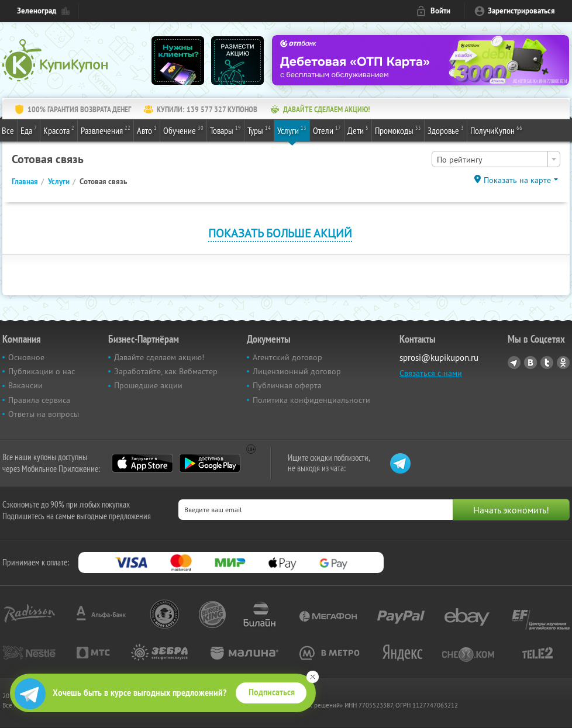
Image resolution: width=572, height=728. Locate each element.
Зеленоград (37, 11)
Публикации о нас (42, 371)
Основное (26, 357)
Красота (59, 130)
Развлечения (106, 130)
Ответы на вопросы (44, 414)
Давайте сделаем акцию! (159, 357)
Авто (147, 130)
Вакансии (25, 385)
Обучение (183, 130)
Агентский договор (287, 357)
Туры (259, 130)
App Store (142, 463)
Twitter (547, 363)
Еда (29, 130)
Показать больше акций (280, 233)
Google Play (210, 463)
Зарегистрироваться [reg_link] (521, 11)
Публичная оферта (287, 385)
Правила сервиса (39, 400)
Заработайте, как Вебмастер (166, 371)
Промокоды (398, 130)
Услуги (292, 130)
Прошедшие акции (148, 385)
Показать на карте (517, 180)
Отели (327, 130)
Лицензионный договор (297, 371)
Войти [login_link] (440, 11)
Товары (225, 130)
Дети (358, 130)
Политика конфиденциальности (311, 400)
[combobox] (496, 159)
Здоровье (446, 130)
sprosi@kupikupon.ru (439, 358)
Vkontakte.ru (530, 363)
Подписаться (272, 692)
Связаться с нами (431, 373)
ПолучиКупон (496, 130)
